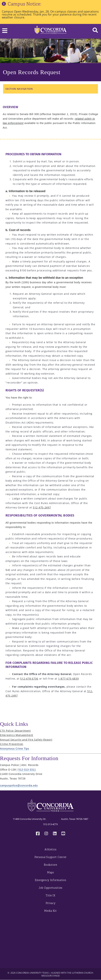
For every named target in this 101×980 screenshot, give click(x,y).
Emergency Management (17, 735)
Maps (50, 873)
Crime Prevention (12, 744)
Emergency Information (51, 880)
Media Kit (50, 911)
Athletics (50, 850)
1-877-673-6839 (68, 679)
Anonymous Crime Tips (15, 749)
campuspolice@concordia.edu (19, 785)
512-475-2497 (42, 507)
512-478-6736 (29, 679)
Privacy (51, 903)
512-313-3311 (27, 770)
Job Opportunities (50, 888)
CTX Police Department (15, 731)
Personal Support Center (50, 857)
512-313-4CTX (51, 824)
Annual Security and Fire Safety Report (26, 740)
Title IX (50, 896)
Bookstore (50, 865)
